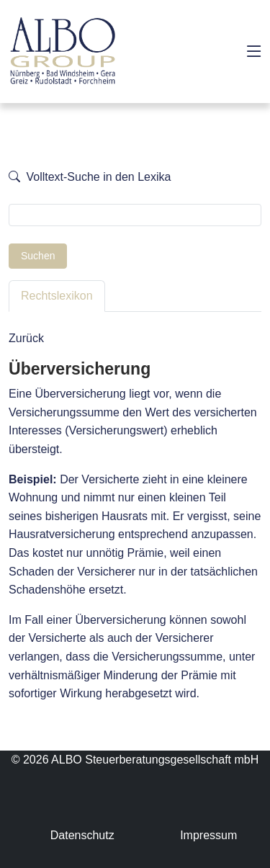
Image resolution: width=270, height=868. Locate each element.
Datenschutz (82, 835)
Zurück (26, 338)
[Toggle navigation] (254, 52)
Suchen (38, 256)
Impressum (208, 835)
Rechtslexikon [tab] (57, 296)
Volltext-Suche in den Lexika (90, 177)
